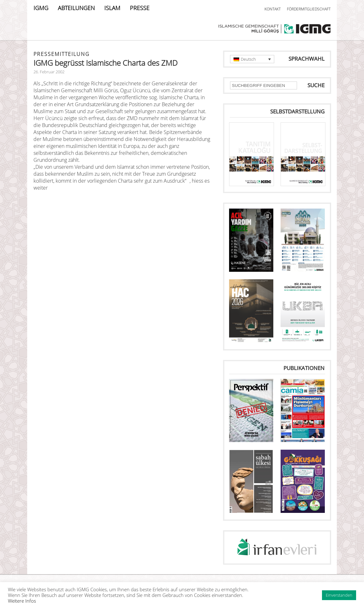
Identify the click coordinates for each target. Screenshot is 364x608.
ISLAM (112, 8)
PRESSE (140, 8)
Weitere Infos (22, 601)
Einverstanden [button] (339, 595)
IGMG (41, 8)
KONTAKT (273, 9)
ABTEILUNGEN (76, 8)
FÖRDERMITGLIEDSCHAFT (309, 9)
